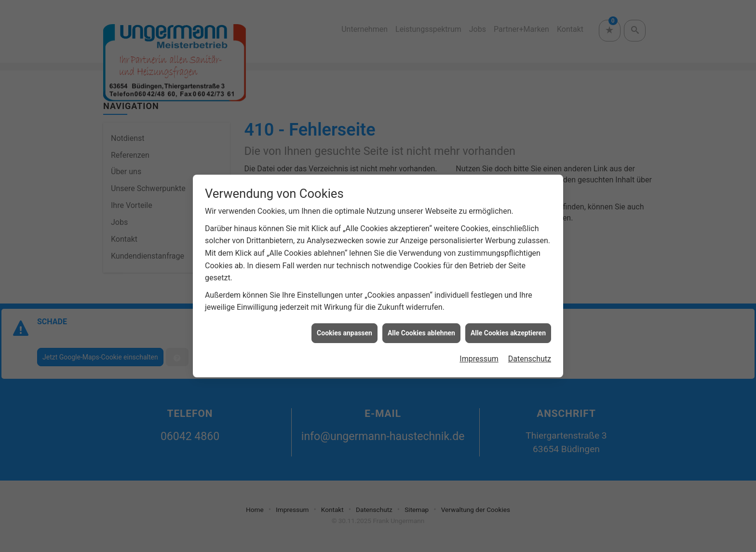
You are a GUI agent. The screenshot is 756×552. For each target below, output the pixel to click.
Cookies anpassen (344, 330)
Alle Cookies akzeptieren (508, 330)
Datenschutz (530, 356)
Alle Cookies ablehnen (421, 330)
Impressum (479, 356)
